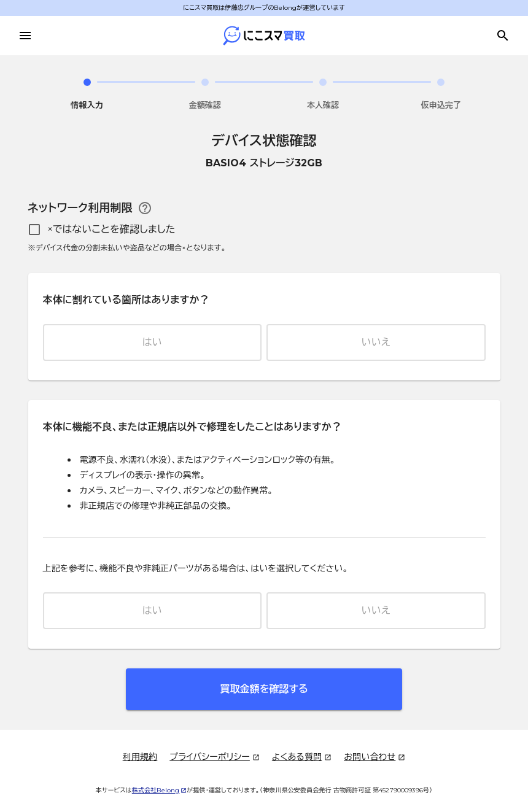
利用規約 (140, 757)
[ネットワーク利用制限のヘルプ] (145, 208)
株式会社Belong (160, 791)
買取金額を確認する (264, 689)
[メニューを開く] (25, 36)
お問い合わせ (375, 757)
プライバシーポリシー (215, 757)
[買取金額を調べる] (503, 36)
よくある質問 (302, 757)
